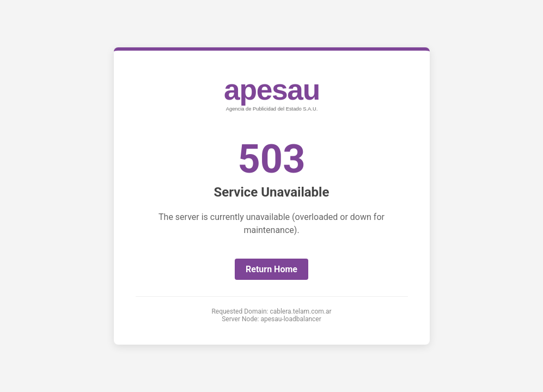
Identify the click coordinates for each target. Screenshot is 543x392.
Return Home (271, 269)
